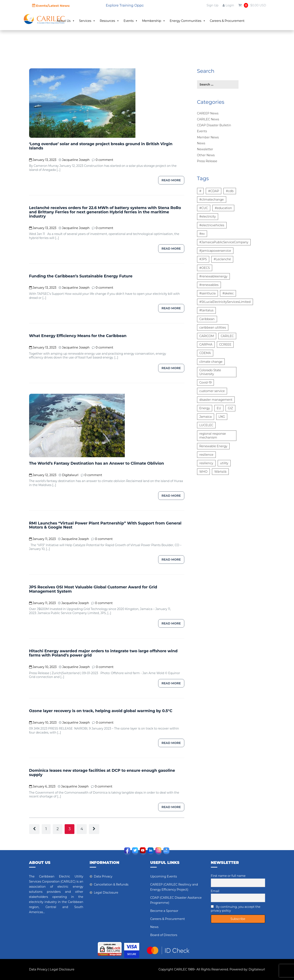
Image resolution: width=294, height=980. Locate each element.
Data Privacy (103, 876)
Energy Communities (202, 21)
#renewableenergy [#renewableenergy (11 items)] (213, 276)
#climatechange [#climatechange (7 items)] (212, 200)
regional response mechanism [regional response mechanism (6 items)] (213, 436)
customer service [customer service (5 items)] (212, 391)
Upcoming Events (164, 876)
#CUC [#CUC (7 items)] (204, 208)
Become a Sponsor (164, 911)
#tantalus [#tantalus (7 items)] (207, 310)
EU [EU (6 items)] (219, 408)
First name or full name (228, 876)
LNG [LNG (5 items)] (222, 417)
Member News (208, 137)
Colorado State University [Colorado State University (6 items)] (210, 372)
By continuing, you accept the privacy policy (236, 909)
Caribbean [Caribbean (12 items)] (207, 319)
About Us (80, 21)
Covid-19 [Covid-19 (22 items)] (206, 382)
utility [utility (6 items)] (224, 463)
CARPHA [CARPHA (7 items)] (206, 344)
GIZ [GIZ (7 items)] (230, 408)
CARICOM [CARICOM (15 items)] (207, 336)
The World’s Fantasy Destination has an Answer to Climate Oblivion (97, 463)
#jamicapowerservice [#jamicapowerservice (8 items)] (215, 251)
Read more (171, 180)
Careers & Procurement (241, 21)
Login (228, 5)
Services (101, 21)
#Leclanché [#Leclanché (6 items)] (222, 259)
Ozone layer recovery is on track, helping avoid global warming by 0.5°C (101, 711)
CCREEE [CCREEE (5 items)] (225, 344)
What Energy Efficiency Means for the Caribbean (78, 336)
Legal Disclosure (106, 893)
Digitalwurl (257, 969)
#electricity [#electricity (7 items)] (208, 217)
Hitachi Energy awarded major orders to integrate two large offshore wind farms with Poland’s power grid (103, 653)
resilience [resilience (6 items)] (206, 455)
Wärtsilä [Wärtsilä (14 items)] (220, 472)
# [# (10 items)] (200, 191)
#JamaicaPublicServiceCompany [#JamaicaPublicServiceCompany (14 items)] (224, 242)
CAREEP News (208, 113)
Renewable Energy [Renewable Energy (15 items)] (213, 446)
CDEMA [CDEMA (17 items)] (205, 353)
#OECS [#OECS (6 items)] (205, 268)
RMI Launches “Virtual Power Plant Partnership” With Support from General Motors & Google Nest (105, 525)
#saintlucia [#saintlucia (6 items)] (208, 293)
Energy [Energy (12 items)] (205, 408)
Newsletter (205, 149)
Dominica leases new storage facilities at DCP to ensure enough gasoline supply (102, 773)
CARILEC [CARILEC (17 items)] (227, 336)
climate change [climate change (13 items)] (211, 362)
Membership (168, 21)
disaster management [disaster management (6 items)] (216, 400)
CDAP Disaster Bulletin (214, 125)
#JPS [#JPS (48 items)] (203, 259)
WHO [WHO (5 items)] (203, 472)
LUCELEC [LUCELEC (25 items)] (206, 425)
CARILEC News (208, 119)
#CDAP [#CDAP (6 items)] (214, 191)
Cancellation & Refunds (111, 884)
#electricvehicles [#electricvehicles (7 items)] (212, 225)
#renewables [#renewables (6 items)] (209, 285)
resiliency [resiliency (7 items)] (206, 463)
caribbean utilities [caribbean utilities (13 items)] (213, 328)
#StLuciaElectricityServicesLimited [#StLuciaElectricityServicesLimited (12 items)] (225, 302)
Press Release (207, 161)
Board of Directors (164, 935)
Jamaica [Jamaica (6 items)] (206, 417)
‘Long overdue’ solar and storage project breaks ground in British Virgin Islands (101, 146)
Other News (206, 155)
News (201, 143)
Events (145, 21)
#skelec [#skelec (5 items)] (228, 293)
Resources (124, 21)
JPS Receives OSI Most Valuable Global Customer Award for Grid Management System (93, 589)
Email (215, 891)
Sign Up (213, 5)
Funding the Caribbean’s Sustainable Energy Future (81, 276)
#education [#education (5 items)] (223, 208)
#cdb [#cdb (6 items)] (230, 191)
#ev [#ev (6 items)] (202, 234)
